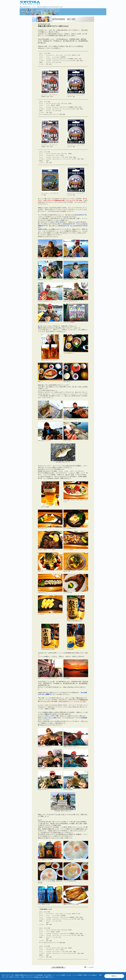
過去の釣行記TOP (25, 7)
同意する (114, 976)
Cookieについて (38, 977)
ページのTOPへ (90, 967)
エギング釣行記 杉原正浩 (40, 7)
